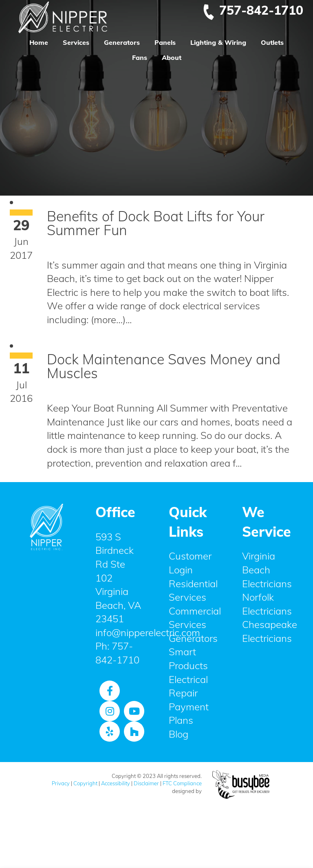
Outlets (272, 42)
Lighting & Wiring (218, 42)
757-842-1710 (253, 10)
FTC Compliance (182, 783)
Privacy (61, 783)
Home (39, 42)
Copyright (85, 783)
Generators (122, 42)
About (172, 57)
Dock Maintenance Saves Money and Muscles (164, 366)
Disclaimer (146, 783)
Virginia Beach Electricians (267, 569)
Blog (179, 734)
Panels (165, 42)
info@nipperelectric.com (148, 632)
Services (76, 42)
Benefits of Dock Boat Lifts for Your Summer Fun (156, 223)
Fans (140, 57)
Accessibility (116, 783)
